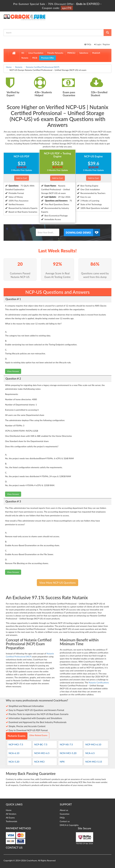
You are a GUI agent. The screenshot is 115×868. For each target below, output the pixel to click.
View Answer (13, 371)
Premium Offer (48, 58)
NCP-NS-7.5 (66, 744)
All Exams (10, 818)
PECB (35, 58)
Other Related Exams (38, 735)
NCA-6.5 (90, 753)
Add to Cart (22, 178)
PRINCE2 (71, 53)
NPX (62, 762)
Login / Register (102, 44)
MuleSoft (96, 53)
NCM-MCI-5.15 (94, 762)
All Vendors (11, 814)
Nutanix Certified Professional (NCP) (43, 67)
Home (9, 67)
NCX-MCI (39, 762)
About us (64, 810)
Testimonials (12, 821)
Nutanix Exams (17, 736)
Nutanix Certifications (99, 682)
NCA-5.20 (14, 762)
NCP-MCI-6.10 (93, 744)
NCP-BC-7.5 (41, 744)
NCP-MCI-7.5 (16, 744)
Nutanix (25, 58)
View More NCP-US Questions (57, 583)
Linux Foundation (36, 53)
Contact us (65, 821)
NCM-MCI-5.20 (68, 753)
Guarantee (65, 814)
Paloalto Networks (55, 53)
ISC (23, 53)
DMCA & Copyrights (69, 825)
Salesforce (84, 53)
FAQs (88, 44)
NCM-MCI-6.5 (42, 753)
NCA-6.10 (14, 753)
